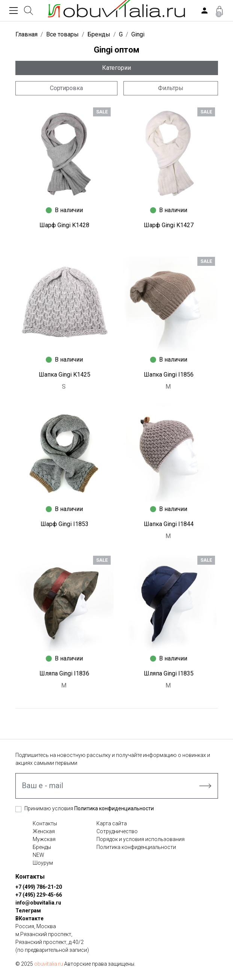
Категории (116, 68)
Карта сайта (112, 823)
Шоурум (43, 863)
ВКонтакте (29, 918)
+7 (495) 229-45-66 (39, 895)
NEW (38, 855)
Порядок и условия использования (141, 839)
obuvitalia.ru (49, 964)
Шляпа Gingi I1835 (169, 673)
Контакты (45, 823)
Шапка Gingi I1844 (169, 524)
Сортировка (66, 88)
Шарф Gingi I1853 (65, 524)
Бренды (42, 847)
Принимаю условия (89, 808)
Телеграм (28, 911)
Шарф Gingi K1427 (169, 225)
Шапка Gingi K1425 (65, 375)
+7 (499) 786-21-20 (39, 887)
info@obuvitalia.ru (38, 903)
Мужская (44, 839)
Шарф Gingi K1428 (64, 225)
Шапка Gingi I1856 (169, 375)
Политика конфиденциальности (114, 808)
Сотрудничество (117, 831)
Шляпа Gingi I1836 (64, 673)
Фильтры (171, 88)
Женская (44, 831)
